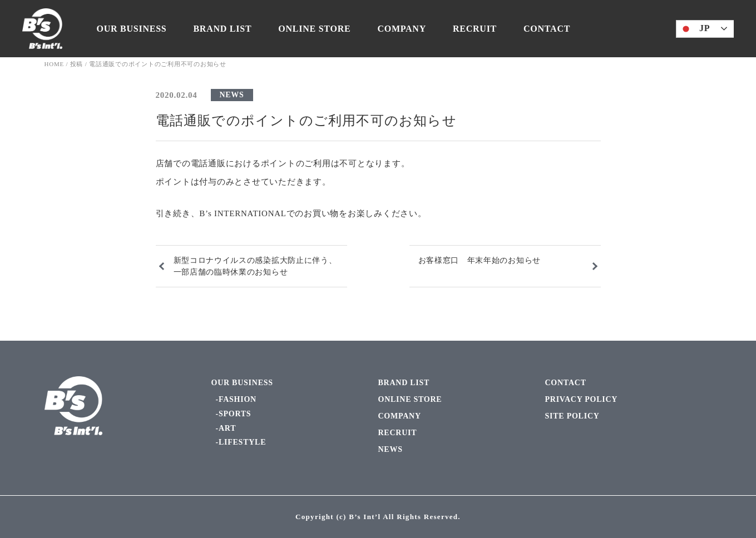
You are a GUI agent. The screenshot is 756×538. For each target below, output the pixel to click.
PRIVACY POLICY (582, 399)
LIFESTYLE (242, 442)
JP (695, 29)
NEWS (232, 95)
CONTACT (547, 29)
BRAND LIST (222, 29)
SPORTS (235, 414)
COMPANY (402, 29)
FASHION (238, 399)
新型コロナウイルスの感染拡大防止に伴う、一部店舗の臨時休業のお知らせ (255, 266)
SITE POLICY (572, 416)
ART (227, 428)
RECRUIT (475, 29)
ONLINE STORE (314, 29)
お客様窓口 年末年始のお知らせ (480, 260)
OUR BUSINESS (132, 29)
